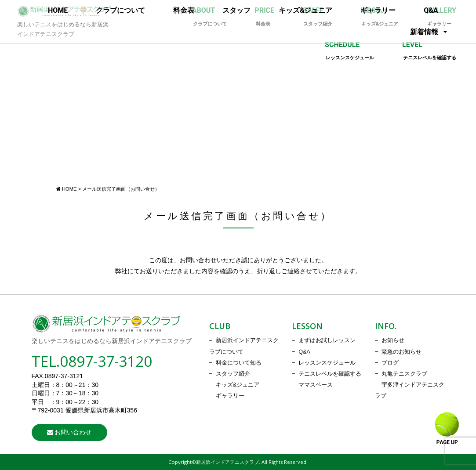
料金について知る (239, 363)
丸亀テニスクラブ (404, 374)
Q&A (431, 10)
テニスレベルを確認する (330, 374)
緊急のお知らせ (402, 352)
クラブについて (120, 10)
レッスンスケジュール (327, 363)
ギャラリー (378, 10)
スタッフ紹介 (233, 374)
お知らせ (393, 340)
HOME (58, 10)
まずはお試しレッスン (327, 340)
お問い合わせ (69, 432)
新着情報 (424, 32)
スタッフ (236, 10)
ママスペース (316, 385)
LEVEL (429, 51)
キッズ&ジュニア (306, 10)
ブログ (390, 363)
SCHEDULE (349, 51)
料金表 (184, 10)
